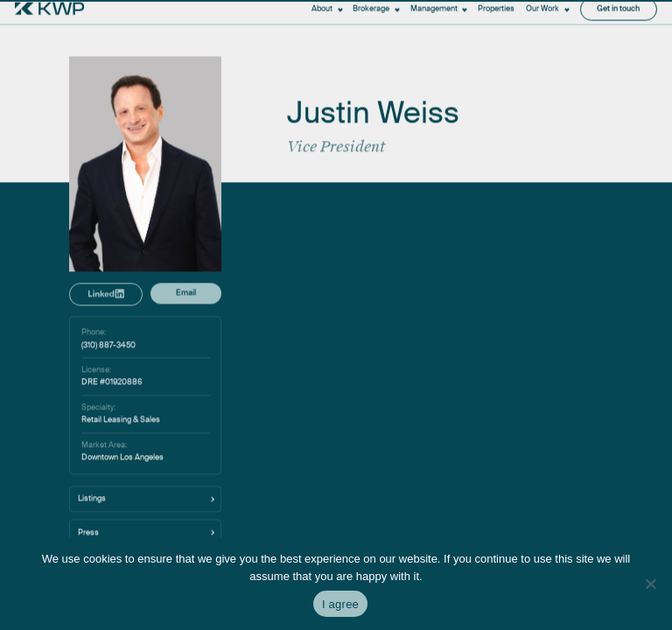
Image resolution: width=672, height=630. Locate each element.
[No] (650, 584)
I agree (340, 604)
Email (186, 436)
